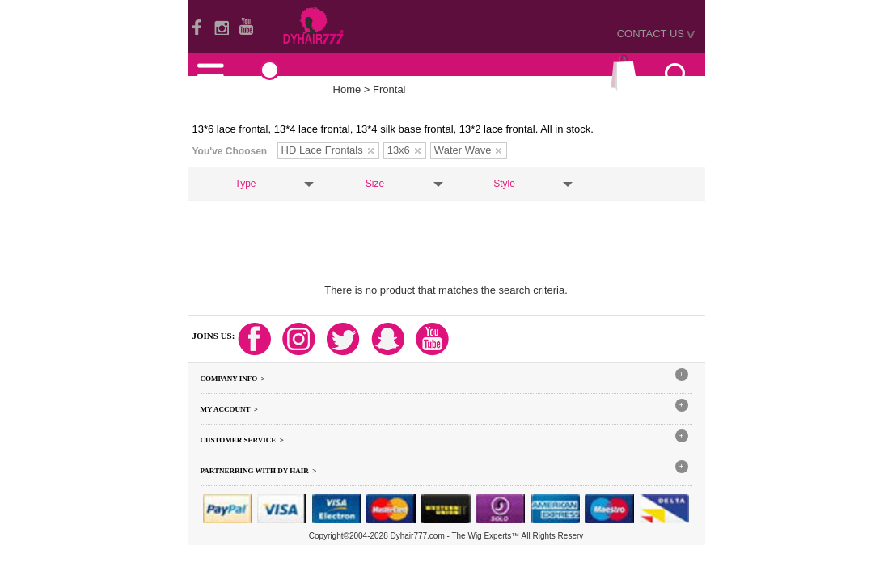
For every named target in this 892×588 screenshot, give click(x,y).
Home (347, 89)
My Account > (229, 409)
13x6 (404, 150)
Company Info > (233, 379)
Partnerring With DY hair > (259, 471)
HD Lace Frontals (328, 150)
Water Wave (468, 150)
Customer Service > (242, 440)
